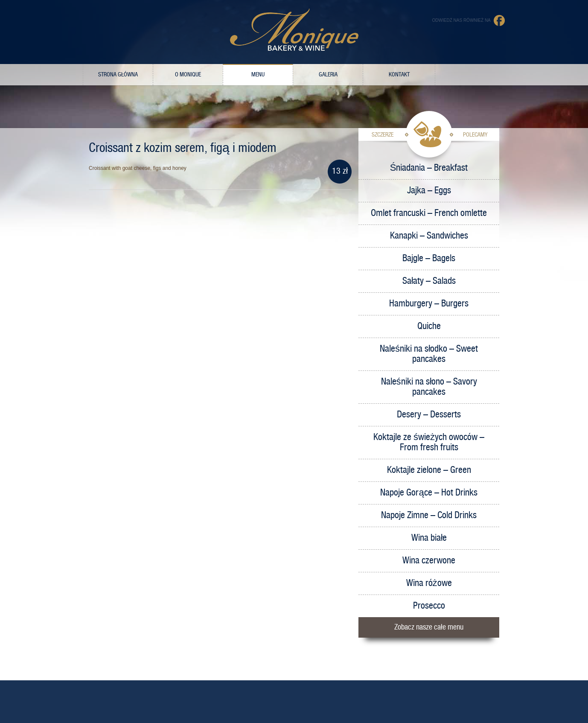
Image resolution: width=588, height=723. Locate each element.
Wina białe (429, 538)
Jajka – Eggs (429, 191)
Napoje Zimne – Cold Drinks (429, 515)
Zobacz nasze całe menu (429, 627)
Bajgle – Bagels (429, 258)
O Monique (188, 75)
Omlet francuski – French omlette (429, 213)
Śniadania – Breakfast (429, 168)
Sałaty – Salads (429, 281)
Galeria (328, 75)
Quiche (429, 326)
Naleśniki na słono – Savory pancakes (429, 387)
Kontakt (399, 75)
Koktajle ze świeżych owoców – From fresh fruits (429, 442)
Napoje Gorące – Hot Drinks (429, 493)
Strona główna (118, 75)
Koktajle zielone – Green (429, 470)
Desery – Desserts (429, 415)
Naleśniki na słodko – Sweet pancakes (429, 354)
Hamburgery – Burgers (429, 304)
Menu (258, 75)
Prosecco (429, 606)
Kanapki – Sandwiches (429, 236)
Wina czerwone (429, 561)
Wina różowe (429, 583)
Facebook (499, 20)
